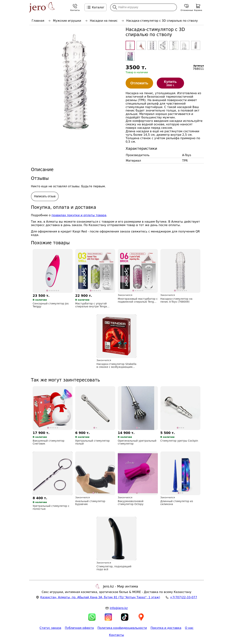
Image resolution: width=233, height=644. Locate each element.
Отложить (139, 83)
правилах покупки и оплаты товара (79, 215)
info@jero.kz (119, 608)
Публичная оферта (79, 628)
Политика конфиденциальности (122, 628)
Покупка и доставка (166, 628)
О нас (189, 628)
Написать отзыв (45, 196)
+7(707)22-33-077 (183, 597)
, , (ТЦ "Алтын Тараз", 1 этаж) (100, 597)
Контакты (116, 635)
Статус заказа (50, 628)
